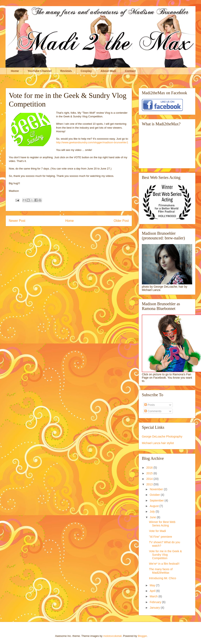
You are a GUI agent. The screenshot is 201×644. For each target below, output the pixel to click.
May (153, 585)
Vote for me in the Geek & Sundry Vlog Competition (165, 555)
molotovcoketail (112, 636)
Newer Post (17, 221)
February (156, 602)
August (154, 506)
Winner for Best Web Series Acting (162, 524)
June (153, 517)
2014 (150, 479)
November (157, 489)
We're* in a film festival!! (164, 564)
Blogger (142, 636)
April (153, 591)
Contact (130, 71)
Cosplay (86, 71)
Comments (153, 411)
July (153, 512)
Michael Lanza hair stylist (158, 443)
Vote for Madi (158, 531)
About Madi (108, 71)
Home (15, 71)
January (155, 608)
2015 (150, 473)
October (155, 495)
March (154, 596)
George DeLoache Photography (162, 436)
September (157, 500)
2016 (150, 468)
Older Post (121, 221)
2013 (150, 484)
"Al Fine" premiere (161, 537)
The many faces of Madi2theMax (161, 571)
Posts (150, 405)
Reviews (66, 71)
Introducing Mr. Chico (163, 578)
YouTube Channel (40, 71)
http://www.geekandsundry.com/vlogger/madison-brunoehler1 (92, 142)
